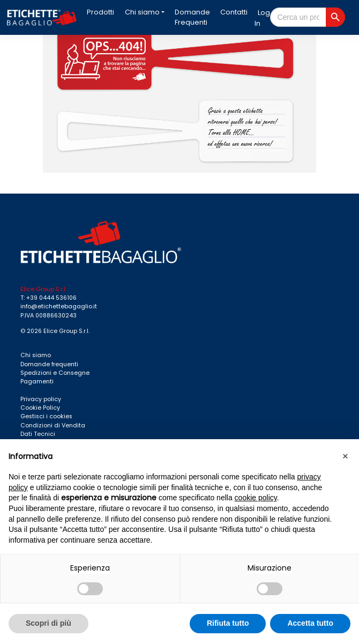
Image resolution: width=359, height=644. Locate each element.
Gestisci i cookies (46, 416)
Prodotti (100, 12)
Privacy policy (41, 399)
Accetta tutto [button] (310, 623)
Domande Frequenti (192, 17)
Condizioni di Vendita (53, 425)
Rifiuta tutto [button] (228, 623)
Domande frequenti (49, 364)
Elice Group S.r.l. (66, 331)
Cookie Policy (40, 408)
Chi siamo (142, 12)
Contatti (234, 12)
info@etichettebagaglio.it (59, 306)
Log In (262, 18)
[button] (345, 456)
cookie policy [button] (256, 498)
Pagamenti (37, 382)
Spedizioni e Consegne (55, 373)
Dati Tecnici (38, 434)
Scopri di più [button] (48, 623)
